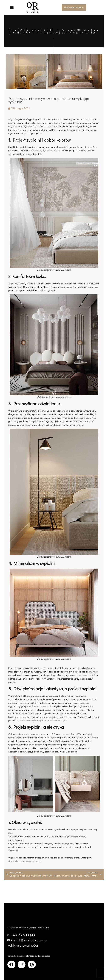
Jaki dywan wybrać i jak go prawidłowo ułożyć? (43, 720)
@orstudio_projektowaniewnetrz (24, 861)
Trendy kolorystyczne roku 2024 (45, 150)
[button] (12, 8)
